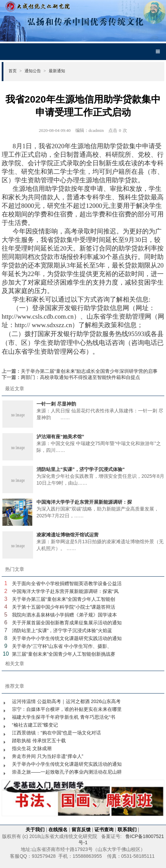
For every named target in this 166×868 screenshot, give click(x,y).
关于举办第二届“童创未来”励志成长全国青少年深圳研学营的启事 (89, 371)
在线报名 (58, 829)
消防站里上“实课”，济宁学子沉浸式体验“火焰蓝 (62, 630)
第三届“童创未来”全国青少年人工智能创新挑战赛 (64, 654)
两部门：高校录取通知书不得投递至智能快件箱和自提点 (80, 377)
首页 (15, 71)
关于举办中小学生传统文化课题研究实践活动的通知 (67, 638)
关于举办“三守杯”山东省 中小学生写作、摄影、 (62, 646)
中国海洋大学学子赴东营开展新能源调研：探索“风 (65, 591)
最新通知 (57, 71)
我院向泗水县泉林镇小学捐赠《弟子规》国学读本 (64, 615)
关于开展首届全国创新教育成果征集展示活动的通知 (67, 623)
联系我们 (127, 829)
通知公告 (35, 71)
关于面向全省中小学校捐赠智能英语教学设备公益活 (67, 583)
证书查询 (104, 829)
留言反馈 (81, 829)
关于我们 (35, 829)
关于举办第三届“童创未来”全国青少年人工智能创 (64, 599)
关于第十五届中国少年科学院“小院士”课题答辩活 (64, 607)
